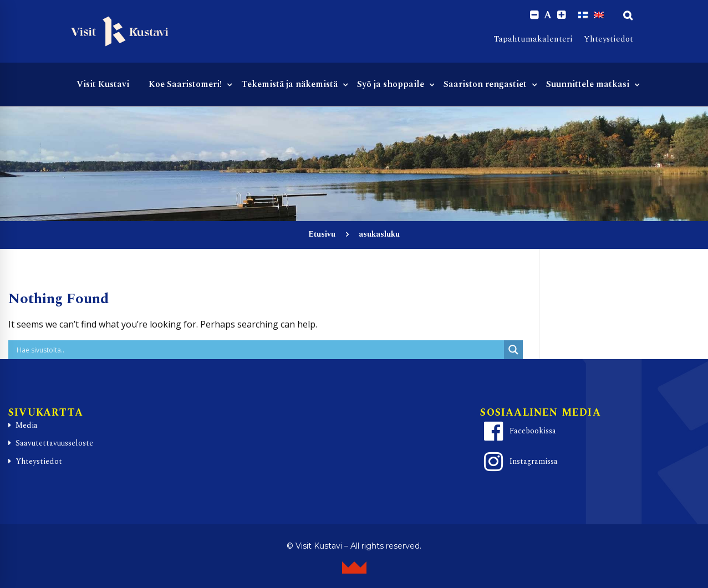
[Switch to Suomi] (583, 15)
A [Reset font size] (548, 16)
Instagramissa (519, 462)
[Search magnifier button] (513, 350)
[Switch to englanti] (599, 15)
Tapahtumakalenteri (533, 39)
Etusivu (322, 234)
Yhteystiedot (608, 39)
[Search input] (259, 350)
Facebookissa (518, 431)
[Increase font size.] (561, 15)
